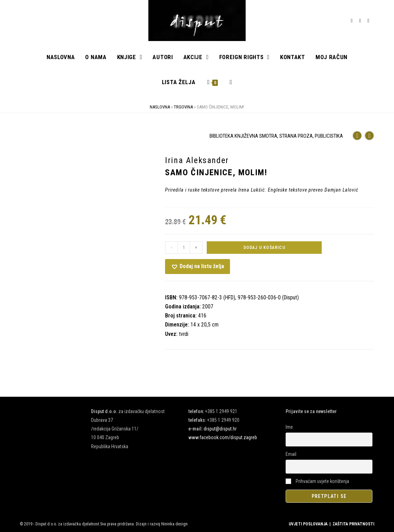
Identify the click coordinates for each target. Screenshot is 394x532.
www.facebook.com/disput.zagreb (223, 438)
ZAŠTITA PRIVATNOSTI (353, 524)
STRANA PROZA (296, 136)
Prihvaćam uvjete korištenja (317, 481)
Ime (289, 427)
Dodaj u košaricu (264, 248)
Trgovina (183, 107)
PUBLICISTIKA (329, 136)
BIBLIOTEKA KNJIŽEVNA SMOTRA (243, 136)
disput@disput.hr (220, 429)
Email (291, 454)
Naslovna (160, 107)
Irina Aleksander (197, 160)
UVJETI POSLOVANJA (308, 524)
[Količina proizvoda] (184, 248)
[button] (198, 267)
